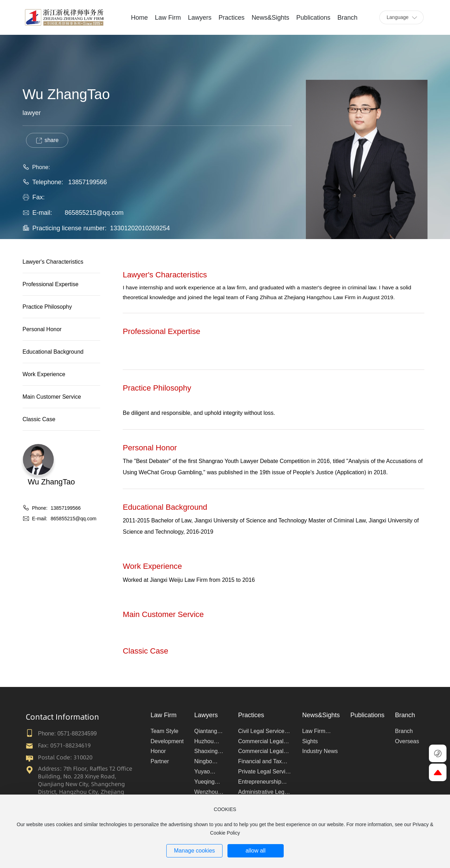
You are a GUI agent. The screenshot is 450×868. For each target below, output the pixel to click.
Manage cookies (195, 851)
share (47, 141)
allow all (255, 851)
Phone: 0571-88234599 (67, 734)
